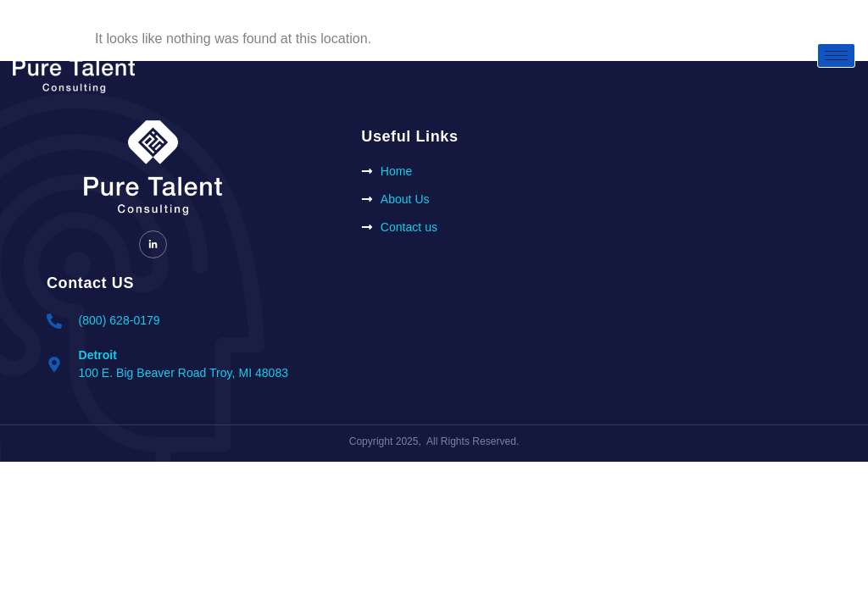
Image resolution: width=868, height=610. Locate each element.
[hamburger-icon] (836, 55)
